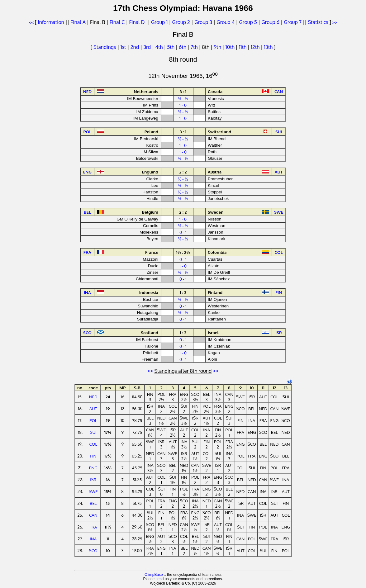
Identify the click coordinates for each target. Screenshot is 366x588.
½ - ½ (183, 99)
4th (159, 47)
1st (124, 47)
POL (93, 420)
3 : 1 (183, 91)
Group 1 (159, 22)
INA (93, 539)
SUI (93, 432)
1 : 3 (183, 292)
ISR (93, 479)
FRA (93, 527)
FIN (93, 456)
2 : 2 (183, 172)
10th (231, 47)
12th (256, 47)
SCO (93, 550)
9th (218, 47)
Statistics (318, 22)
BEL (93, 503)
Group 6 (270, 22)
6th (183, 47)
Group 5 (248, 22)
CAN (93, 515)
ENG (93, 468)
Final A (78, 22)
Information (51, 22)
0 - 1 (183, 232)
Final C (117, 22)
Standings (105, 47)
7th (195, 47)
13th (269, 47)
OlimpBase (154, 575)
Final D (137, 22)
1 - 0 (183, 105)
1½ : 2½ (183, 252)
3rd (148, 47)
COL (93, 444)
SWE (93, 491)
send (159, 579)
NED (93, 397)
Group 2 (181, 22)
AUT (93, 408)
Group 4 (226, 22)
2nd (135, 47)
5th (171, 47)
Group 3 (203, 22)
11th (243, 47)
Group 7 (293, 22)
